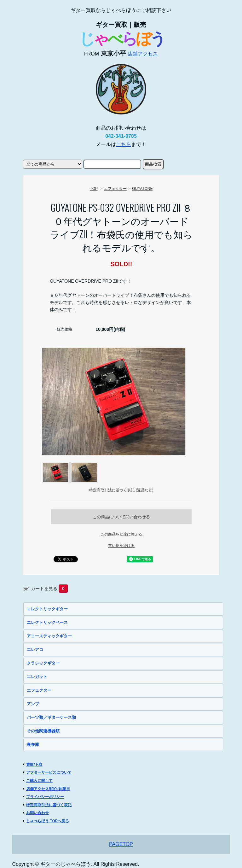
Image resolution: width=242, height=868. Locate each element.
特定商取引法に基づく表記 (49, 805)
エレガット (37, 677)
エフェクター (115, 189)
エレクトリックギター (47, 609)
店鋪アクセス (143, 54)
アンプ (33, 704)
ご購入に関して (39, 781)
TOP (94, 189)
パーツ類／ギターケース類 (51, 717)
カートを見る (49, 589)
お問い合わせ (37, 813)
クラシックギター (43, 663)
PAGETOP (121, 844)
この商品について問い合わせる (121, 517)
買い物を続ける (121, 546)
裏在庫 (33, 745)
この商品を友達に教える (121, 534)
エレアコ (35, 650)
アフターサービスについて (49, 772)
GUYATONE (142, 189)
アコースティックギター (49, 636)
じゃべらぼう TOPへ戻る (48, 821)
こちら (124, 144)
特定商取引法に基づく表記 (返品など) (121, 490)
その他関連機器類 (43, 731)
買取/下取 (34, 765)
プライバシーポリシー (45, 797)
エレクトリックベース (47, 622)
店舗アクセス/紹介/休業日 (48, 789)
